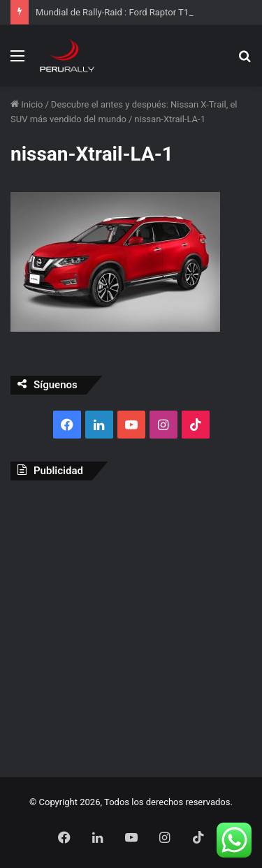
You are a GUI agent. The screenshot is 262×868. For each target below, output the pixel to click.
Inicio (27, 104)
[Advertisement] (131, 625)
